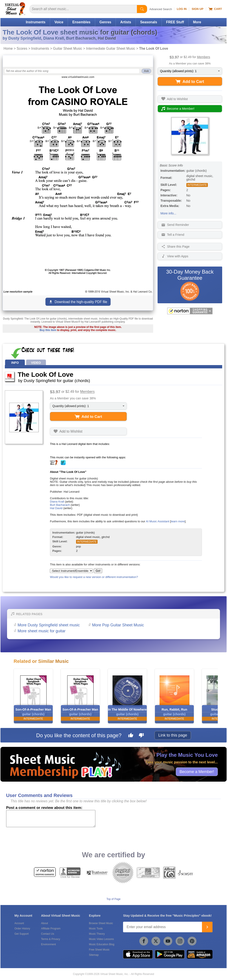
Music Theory (97, 934)
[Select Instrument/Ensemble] (71, 571)
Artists (126, 22)
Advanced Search (161, 9)
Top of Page (113, 899)
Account (19, 923)
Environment (48, 944)
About (44, 923)
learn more (178, 521)
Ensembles (81, 22)
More (197, 22)
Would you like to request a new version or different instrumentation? (94, 577)
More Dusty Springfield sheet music (49, 625)
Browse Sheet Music (101, 923)
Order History (22, 929)
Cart (215, 9)
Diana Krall (57, 502)
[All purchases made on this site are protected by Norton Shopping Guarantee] (190, 311)
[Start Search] (142, 9)
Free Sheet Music (99, 950)
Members (203, 57)
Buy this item (48, 330)
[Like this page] (131, 736)
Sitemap (94, 955)
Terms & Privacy (51, 939)
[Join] (207, 927)
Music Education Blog (102, 944)
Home (8, 48)
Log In (182, 9)
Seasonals (149, 22)
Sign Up (197, 9)
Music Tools (96, 929)
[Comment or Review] (51, 819)
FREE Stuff (175, 22)
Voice (59, 22)
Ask (146, 71)
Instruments (35, 22)
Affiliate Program (51, 929)
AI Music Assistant (157, 521)
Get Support (22, 934)
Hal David (56, 508)
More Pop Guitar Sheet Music (118, 625)
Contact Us (48, 934)
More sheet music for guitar (42, 631)
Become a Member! (197, 772)
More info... (168, 213)
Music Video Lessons (101, 939)
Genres (105, 22)
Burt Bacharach (60, 505)
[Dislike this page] (141, 736)
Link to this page (173, 735)
